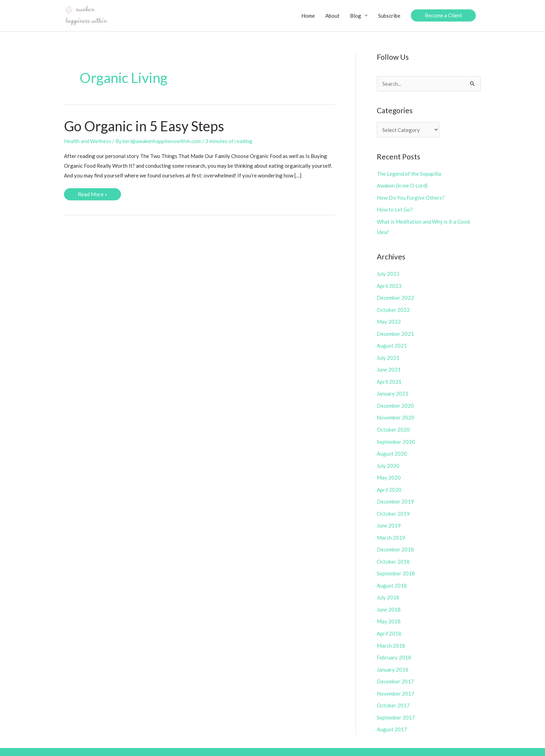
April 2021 (389, 378)
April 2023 (389, 284)
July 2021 (388, 354)
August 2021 (392, 342)
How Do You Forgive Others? (411, 197)
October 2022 (393, 307)
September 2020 (396, 436)
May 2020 (389, 472)
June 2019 (389, 518)
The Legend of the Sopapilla (409, 174)
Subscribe (389, 16)
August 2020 (392, 448)
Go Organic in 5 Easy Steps (144, 126)
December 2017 (395, 671)
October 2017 (393, 694)
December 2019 (395, 495)
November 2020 (396, 413)
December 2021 (395, 331)
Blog (356, 16)
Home (308, 16)
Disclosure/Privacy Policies (417, 746)
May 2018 (389, 612)
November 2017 (396, 682)
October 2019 (393, 507)
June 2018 (389, 600)
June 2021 (389, 366)
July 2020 (388, 460)
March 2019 (391, 530)
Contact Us (468, 746)
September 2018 (396, 565)
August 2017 (392, 717)
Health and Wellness (88, 141)
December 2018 (395, 542)
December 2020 (395, 401)
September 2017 (396, 706)
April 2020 (389, 483)
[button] (443, 16)
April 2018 (389, 624)
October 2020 (393, 425)
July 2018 (388, 589)
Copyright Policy (359, 746)
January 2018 (393, 659)
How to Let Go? (395, 209)
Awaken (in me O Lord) (402, 185)
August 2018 (392, 577)
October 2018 (393, 554)
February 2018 (394, 647)
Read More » (92, 196)
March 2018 (391, 635)
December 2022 (395, 296)
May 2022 (389, 319)
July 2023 (388, 272)
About (332, 16)
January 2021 (393, 389)
